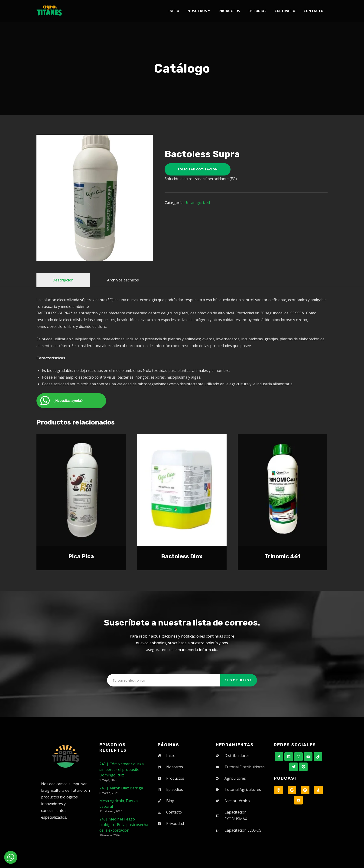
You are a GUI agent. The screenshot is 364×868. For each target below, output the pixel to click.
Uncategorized (197, 203)
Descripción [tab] (63, 280)
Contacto (314, 11)
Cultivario (285, 11)
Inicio (174, 11)
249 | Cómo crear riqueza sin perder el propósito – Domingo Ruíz (122, 769)
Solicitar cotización (198, 169)
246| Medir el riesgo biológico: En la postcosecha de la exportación (124, 825)
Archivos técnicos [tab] (123, 280)
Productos (229, 11)
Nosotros (197, 11)
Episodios (257, 11)
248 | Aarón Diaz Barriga (121, 788)
